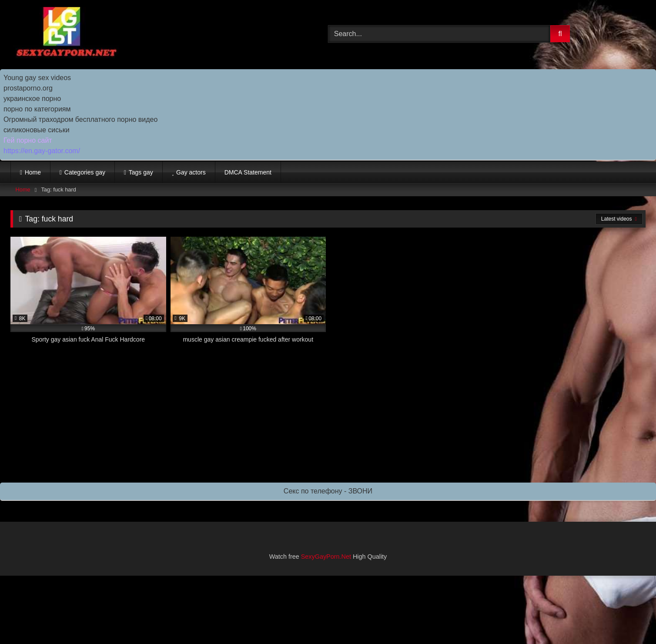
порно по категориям (37, 109)
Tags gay (141, 172)
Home (33, 172)
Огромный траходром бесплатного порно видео (80, 119)
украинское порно (32, 99)
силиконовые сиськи (37, 130)
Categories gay (85, 172)
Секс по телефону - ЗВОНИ (328, 491)
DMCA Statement (248, 172)
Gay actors (191, 172)
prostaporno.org (28, 88)
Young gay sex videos (37, 78)
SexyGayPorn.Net (326, 557)
